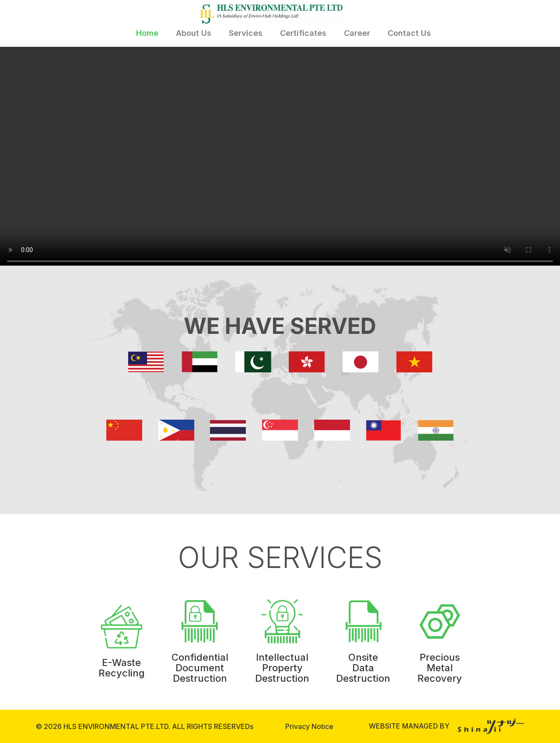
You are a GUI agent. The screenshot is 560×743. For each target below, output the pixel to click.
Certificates (303, 33)
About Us (194, 33)
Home (147, 33)
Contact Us (409, 33)
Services (246, 33)
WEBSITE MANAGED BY (446, 726)
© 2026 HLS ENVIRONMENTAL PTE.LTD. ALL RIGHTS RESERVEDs (145, 726)
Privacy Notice (309, 726)
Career (357, 33)
